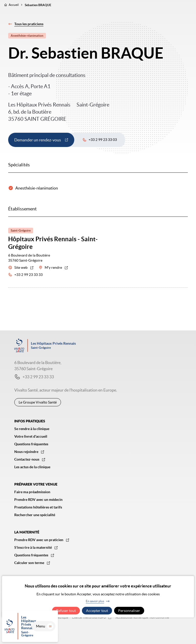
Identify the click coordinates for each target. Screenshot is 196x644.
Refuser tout (66, 611)
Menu (181, 633)
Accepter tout (97, 611)
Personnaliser (129, 611)
